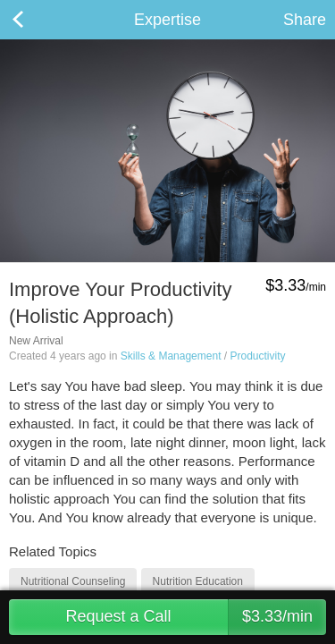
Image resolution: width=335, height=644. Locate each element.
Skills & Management (171, 356)
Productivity (257, 356)
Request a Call (196, 617)
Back (36, 20)
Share (305, 20)
